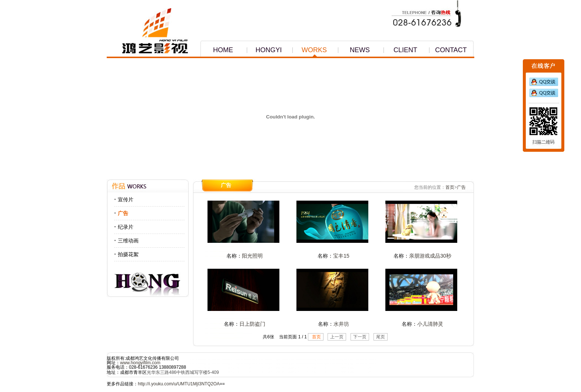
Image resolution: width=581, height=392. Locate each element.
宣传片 (126, 200)
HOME (217, 50)
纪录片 (126, 227)
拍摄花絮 (128, 254)
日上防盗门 (252, 324)
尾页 (381, 337)
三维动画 (128, 241)
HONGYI (264, 50)
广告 (123, 213)
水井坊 (341, 324)
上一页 (337, 337)
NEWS (354, 50)
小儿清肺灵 (430, 324)
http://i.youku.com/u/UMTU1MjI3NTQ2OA (179, 384)
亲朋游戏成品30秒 (430, 256)
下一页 (360, 337)
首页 (450, 187)
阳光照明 (252, 256)
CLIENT (400, 50)
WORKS (309, 50)
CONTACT (448, 50)
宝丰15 (341, 256)
